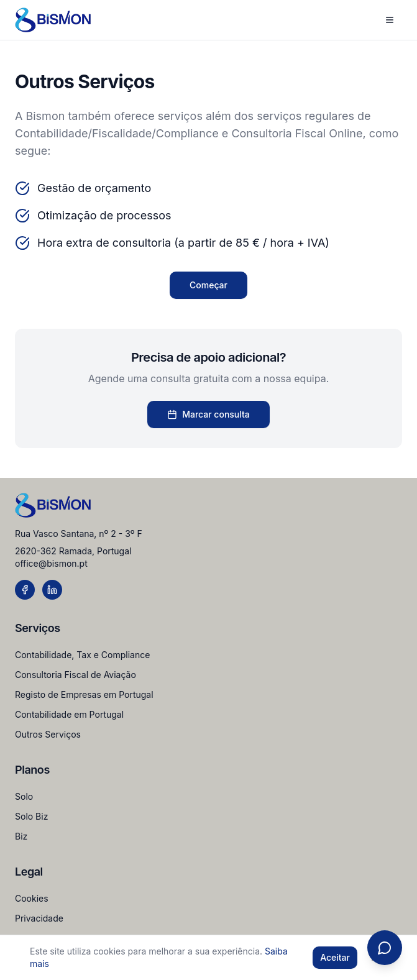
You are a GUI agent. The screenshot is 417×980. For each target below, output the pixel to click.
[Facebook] (25, 590)
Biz (21, 836)
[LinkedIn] (52, 590)
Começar (209, 285)
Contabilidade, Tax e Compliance (82, 655)
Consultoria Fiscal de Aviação (76, 675)
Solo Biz (31, 816)
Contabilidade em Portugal (69, 714)
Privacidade (39, 918)
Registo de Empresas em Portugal (84, 694)
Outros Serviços (48, 734)
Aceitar (335, 957)
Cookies (32, 898)
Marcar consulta (209, 414)
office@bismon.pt (51, 563)
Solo (24, 796)
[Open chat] (385, 948)
